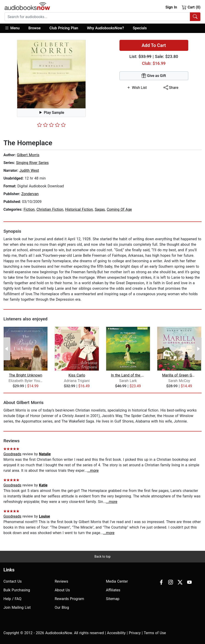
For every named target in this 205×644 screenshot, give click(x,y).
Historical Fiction (79, 209)
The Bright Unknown (26, 375)
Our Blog (62, 607)
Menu (12, 28)
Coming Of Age (119, 209)
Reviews (62, 581)
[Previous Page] (7, 349)
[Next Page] (198, 349)
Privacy (135, 633)
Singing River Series (32, 163)
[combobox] (102, 17)
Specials (140, 28)
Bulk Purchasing (17, 590)
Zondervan (30, 194)
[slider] (51, 125)
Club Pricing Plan (64, 28)
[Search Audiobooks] (195, 17)
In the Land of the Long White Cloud (128, 375)
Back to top (102, 557)
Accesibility (116, 633)
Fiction (29, 209)
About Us (62, 590)
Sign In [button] (171, 7)
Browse (35, 28)
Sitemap (113, 599)
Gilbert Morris (28, 155)
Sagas (100, 209)
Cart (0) (191, 7)
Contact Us (13, 581)
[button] (14, 28)
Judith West (29, 171)
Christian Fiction (50, 209)
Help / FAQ (12, 599)
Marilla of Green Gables (179, 375)
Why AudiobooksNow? (105, 28)
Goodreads (12, 454)
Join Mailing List (17, 607)
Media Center (117, 581)
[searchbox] (97, 17)
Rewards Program (69, 599)
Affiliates (113, 590)
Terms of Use (155, 633)
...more (93, 471)
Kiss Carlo (77, 375)
